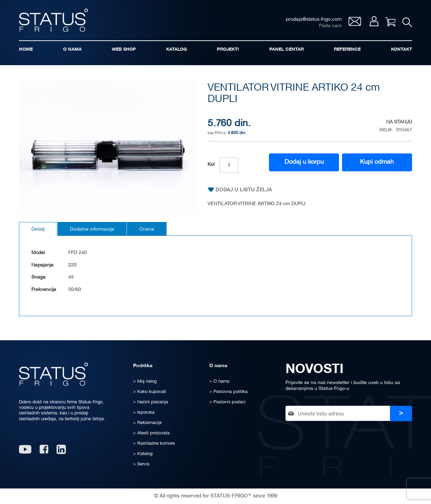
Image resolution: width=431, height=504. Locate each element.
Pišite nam (330, 26)
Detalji (38, 229)
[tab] (38, 229)
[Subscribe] (401, 414)
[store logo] (53, 20)
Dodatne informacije (92, 229)
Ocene (147, 229)
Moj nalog (374, 21)
